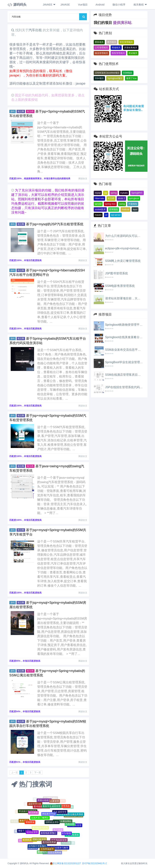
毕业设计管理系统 (28, 812)
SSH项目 (99, 78)
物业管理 (60, 801)
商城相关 (116, 48)
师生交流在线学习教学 (57, 848)
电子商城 (58, 831)
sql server (116, 215)
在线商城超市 (47, 850)
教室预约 (42, 852)
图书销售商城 (49, 843)
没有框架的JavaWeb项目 (107, 73)
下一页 (38, 773)
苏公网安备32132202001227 (67, 863)
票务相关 (99, 42)
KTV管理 (67, 834)
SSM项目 (128, 73)
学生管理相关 (126, 42)
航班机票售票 (29, 840)
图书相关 (112, 42)
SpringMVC (137, 193)
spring (114, 193)
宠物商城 (30, 823)
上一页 (15, 773)
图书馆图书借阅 (40, 829)
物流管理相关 (101, 53)
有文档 (111, 198)
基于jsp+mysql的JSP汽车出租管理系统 (55, 224)
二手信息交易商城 (52, 853)
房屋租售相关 (131, 48)
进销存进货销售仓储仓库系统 (69, 815)
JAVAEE (49, 5)
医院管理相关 (118, 53)
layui (135, 209)
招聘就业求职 (52, 823)
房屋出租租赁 (44, 801)
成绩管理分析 (35, 804)
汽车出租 (70, 825)
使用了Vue (131, 78)
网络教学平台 (49, 815)
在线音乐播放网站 (63, 822)
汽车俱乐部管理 (59, 841)
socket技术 (100, 209)
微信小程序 (119, 5)
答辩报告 (114, 209)
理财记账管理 (39, 840)
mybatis (124, 193)
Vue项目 (82, 5)
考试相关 (133, 53)
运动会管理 (32, 833)
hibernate (99, 198)
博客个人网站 (25, 831)
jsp (106, 193)
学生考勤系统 (72, 835)
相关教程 (140, 5)
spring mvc (110, 204)
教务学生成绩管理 (52, 807)
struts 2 (121, 198)
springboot (134, 198)
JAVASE (65, 5)
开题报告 (133, 204)
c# (106, 215)
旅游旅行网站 (50, 798)
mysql (98, 193)
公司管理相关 (101, 48)
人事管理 (54, 802)
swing (122, 204)
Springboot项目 (115, 78)
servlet (98, 204)
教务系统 (24, 821)
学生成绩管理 (60, 813)
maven (98, 215)
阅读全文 (83, 179)
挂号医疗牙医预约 (37, 847)
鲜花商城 (33, 814)
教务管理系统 (63, 807)
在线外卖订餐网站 (40, 819)
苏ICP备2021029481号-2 (94, 863)
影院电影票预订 (49, 834)
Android (100, 5)
